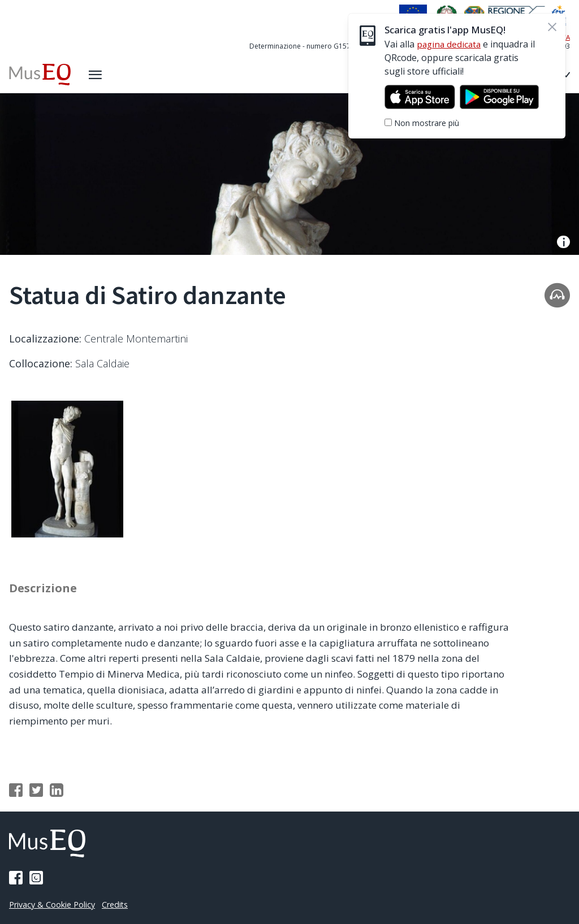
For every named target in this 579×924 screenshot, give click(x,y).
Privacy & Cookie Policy (54, 904)
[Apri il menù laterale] (98, 75)
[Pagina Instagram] (36, 878)
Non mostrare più (427, 123)
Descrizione (45, 592)
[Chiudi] (552, 27)
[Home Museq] (41, 75)
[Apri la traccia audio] (557, 295)
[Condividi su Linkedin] (57, 795)
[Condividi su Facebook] (16, 795)
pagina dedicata (450, 44)
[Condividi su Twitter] (36, 795)
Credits (120, 904)
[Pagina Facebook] (16, 878)
